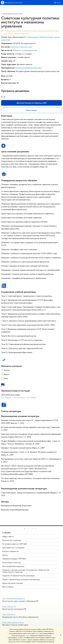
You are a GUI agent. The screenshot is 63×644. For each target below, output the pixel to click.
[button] (25, 529)
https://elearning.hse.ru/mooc (13, 622)
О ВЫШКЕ (7, 533)
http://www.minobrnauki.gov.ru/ (14, 599)
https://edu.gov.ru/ (9, 607)
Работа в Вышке (8, 587)
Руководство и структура (12, 540)
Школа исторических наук (22, 47)
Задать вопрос (32, 110)
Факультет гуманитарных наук (25, 50)
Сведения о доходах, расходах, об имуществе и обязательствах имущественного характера (26, 571)
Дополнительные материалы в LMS (31, 103)
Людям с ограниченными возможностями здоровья (21, 579)
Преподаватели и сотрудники (13, 548)
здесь (37, 633)
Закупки (5, 555)
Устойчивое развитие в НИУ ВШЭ (15, 544)
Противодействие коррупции (13, 566)
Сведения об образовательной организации (18, 576)
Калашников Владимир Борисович (28, 68)
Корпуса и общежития (10, 551)
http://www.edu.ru (9, 614)
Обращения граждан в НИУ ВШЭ (14, 559)
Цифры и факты (8, 536)
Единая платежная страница (12, 583)
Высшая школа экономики (14, 2)
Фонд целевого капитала (11, 562)
